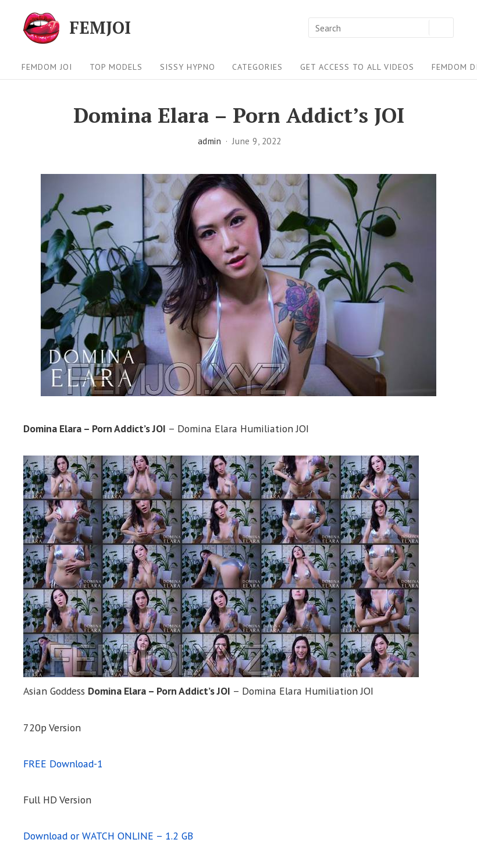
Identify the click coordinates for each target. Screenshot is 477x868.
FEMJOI (100, 28)
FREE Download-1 (63, 764)
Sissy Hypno (188, 67)
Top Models (116, 67)
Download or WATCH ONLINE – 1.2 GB (108, 836)
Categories (257, 67)
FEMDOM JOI (47, 67)
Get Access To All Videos (357, 67)
